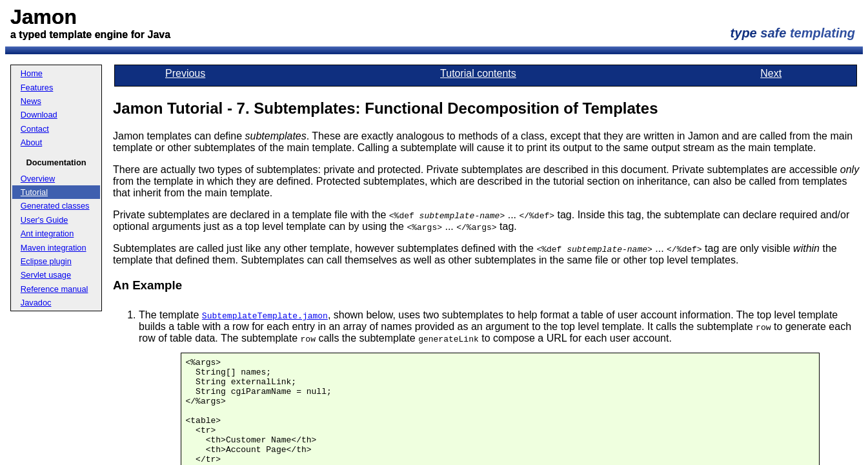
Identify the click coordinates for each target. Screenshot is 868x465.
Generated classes (55, 206)
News (31, 101)
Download (39, 115)
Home (32, 73)
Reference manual (55, 289)
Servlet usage (46, 275)
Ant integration (47, 233)
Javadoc (36, 303)
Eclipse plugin (46, 261)
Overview (38, 179)
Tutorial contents (478, 73)
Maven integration (54, 248)
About (31, 142)
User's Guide (45, 220)
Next (771, 73)
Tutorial (34, 192)
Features (37, 88)
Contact (35, 129)
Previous (185, 73)
